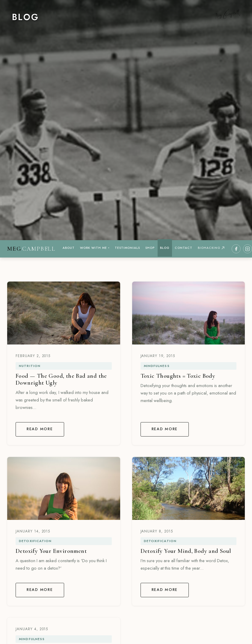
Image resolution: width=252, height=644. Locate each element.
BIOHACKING (211, 248)
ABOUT (69, 248)
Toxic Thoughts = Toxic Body (178, 376)
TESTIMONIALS (127, 248)
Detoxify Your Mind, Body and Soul (186, 551)
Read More (40, 429)
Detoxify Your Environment (51, 551)
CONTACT (184, 248)
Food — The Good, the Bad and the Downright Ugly (61, 379)
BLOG (165, 248)
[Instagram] (248, 249)
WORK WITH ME (95, 248)
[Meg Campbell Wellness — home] (31, 249)
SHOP (150, 248)
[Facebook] (236, 249)
